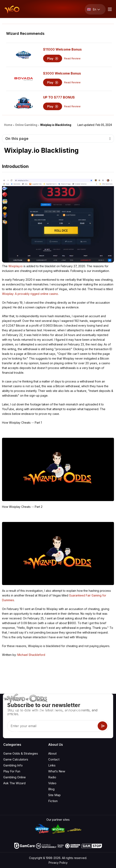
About (52, 753)
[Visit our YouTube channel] (7, 730)
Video (52, 783)
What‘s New (57, 771)
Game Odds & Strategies (21, 753)
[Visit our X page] (16, 730)
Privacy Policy (58, 863)
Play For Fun (12, 771)
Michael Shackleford (31, 655)
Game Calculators (16, 759)
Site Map (54, 795)
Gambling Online (14, 777)
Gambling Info (13, 765)
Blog (51, 789)
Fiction (53, 801)
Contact (54, 759)
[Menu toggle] (109, 9)
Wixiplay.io (16, 266)
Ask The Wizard (14, 783)
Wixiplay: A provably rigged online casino (30, 294)
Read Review (72, 58)
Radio (52, 777)
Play (53, 58)
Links (52, 765)
